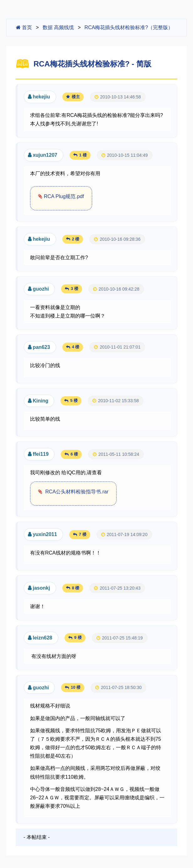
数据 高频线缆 (58, 27)
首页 (24, 27)
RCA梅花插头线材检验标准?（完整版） (129, 27)
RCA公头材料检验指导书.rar (76, 492)
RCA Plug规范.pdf (64, 196)
